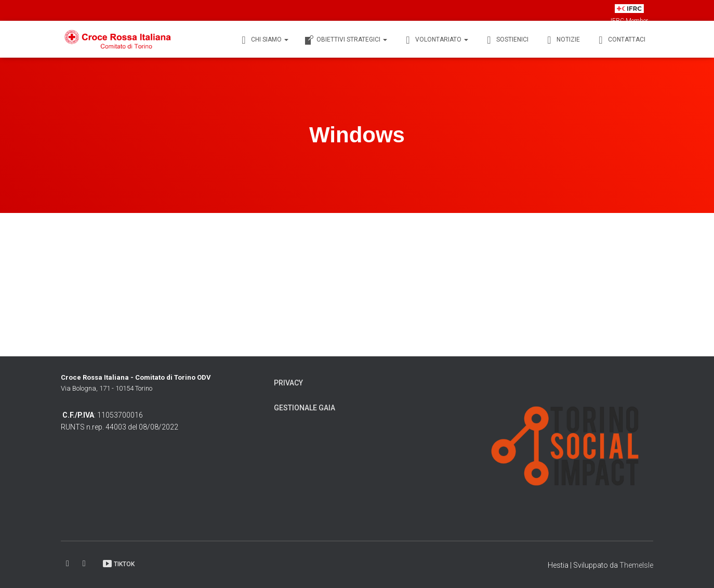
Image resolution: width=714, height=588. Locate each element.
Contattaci (620, 40)
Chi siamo (263, 40)
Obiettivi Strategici (346, 40)
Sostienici (506, 40)
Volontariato (435, 40)
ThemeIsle (636, 565)
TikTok (118, 564)
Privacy (288, 383)
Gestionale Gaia (305, 408)
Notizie (562, 40)
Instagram (85, 564)
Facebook (68, 564)
